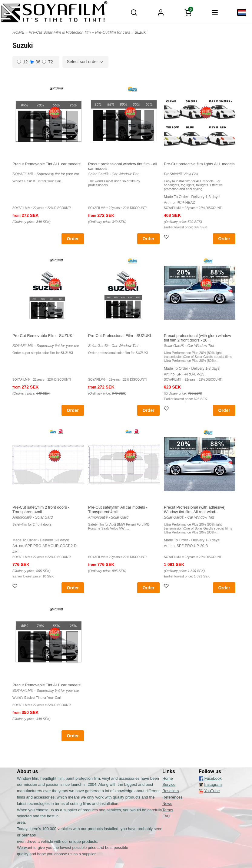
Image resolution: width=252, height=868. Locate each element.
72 (48, 62)
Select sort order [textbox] (83, 62)
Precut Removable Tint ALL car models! (47, 164)
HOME (18, 32)
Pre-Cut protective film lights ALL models (199, 164)
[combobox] (86, 62)
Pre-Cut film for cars (113, 32)
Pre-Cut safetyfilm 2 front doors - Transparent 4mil (41, 510)
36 (35, 62)
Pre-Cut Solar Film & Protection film (60, 32)
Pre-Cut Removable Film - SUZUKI (43, 336)
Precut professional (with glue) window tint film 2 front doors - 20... (197, 338)
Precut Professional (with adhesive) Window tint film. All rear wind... (195, 510)
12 (22, 62)
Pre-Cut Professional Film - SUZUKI (119, 336)
